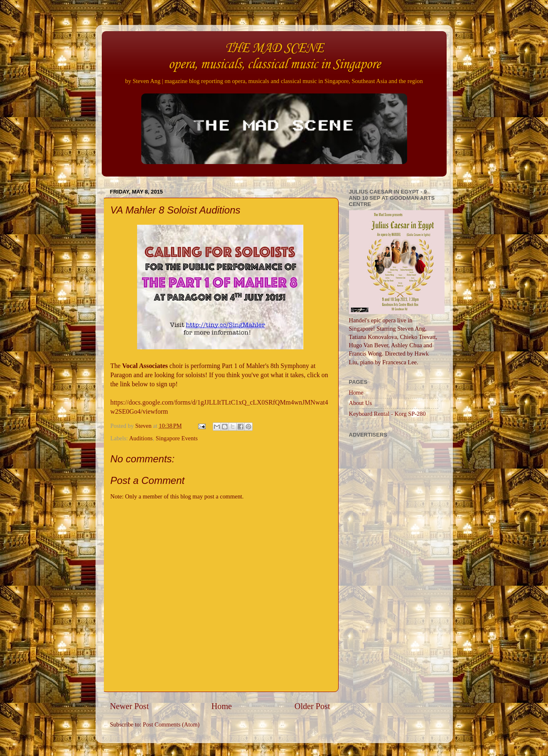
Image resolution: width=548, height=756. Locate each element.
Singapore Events (177, 438)
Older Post (312, 706)
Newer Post (130, 706)
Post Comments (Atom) (171, 724)
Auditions (141, 438)
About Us (361, 403)
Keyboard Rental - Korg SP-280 (387, 414)
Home (222, 706)
